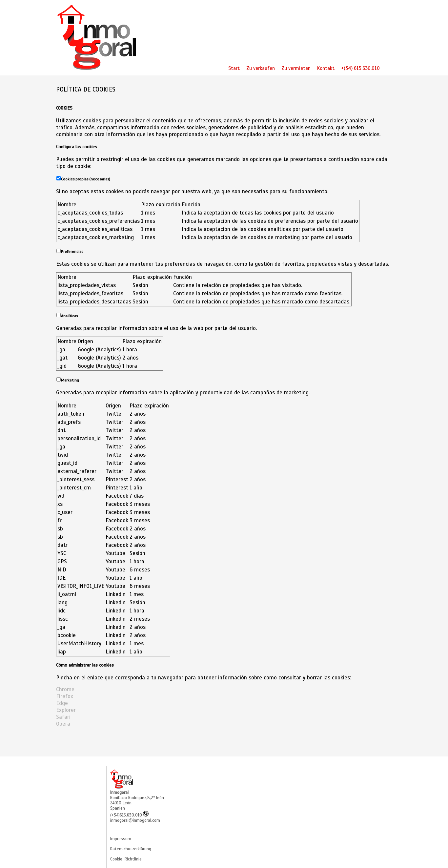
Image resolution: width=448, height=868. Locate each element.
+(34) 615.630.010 (360, 68)
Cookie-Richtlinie (126, 859)
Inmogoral (119, 793)
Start (234, 68)
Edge (62, 703)
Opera (63, 724)
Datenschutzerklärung (131, 849)
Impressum (121, 839)
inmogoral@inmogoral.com (135, 820)
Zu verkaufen (261, 68)
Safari (63, 717)
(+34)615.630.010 (129, 815)
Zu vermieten (296, 68)
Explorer (66, 710)
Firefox (65, 696)
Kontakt (326, 68)
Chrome (65, 689)
